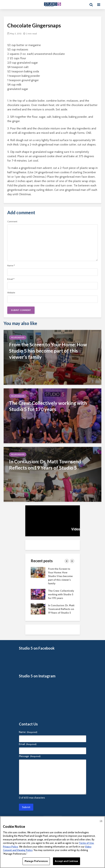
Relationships (18, 337)
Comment (12, 222)
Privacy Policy (10, 847)
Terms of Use (86, 843)
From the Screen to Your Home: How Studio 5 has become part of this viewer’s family (60, 576)
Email (11, 279)
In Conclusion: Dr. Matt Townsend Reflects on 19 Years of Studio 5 (61, 609)
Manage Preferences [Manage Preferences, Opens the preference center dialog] (36, 861)
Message (30, 756)
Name (11, 266)
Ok (101, 821)
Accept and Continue (66, 861)
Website (11, 293)
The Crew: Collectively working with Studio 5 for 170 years (61, 594)
